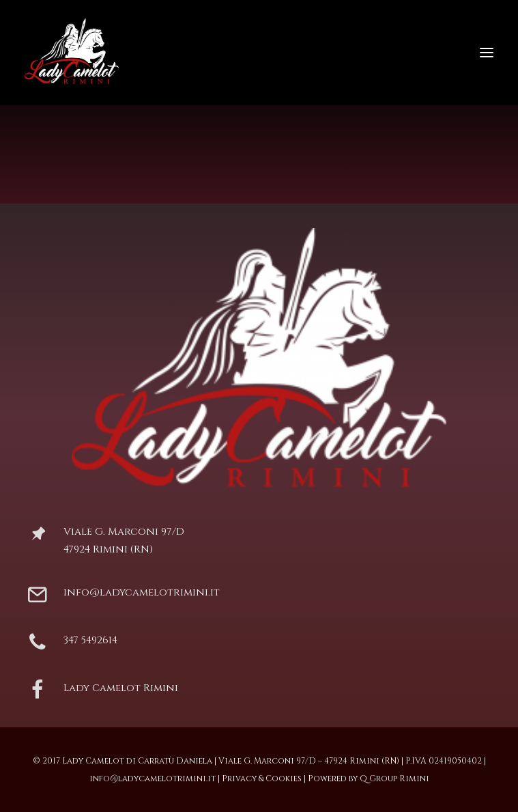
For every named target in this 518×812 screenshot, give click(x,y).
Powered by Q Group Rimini (369, 779)
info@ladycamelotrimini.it (142, 592)
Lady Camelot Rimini (121, 688)
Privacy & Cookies (262, 779)
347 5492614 (90, 640)
